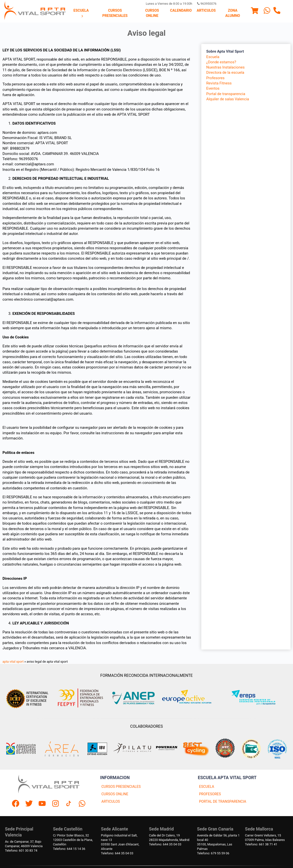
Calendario (181, 11)
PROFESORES (210, 794)
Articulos (206, 11)
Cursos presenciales (115, 13)
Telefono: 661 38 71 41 (261, 844)
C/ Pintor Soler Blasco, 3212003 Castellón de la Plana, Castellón (73, 840)
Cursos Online (152, 13)
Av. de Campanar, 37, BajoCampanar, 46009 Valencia (24, 844)
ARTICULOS (111, 802)
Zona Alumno (233, 13)
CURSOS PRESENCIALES (121, 787)
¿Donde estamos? (221, 62)
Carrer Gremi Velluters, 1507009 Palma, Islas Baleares (265, 838)
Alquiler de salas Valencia (228, 99)
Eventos (213, 88)
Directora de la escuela (225, 72)
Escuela (81, 13)
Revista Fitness (219, 83)
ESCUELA (207, 787)
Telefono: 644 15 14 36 (69, 849)
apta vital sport (13, 662)
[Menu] (255, 11)
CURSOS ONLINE (115, 794)
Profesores (215, 78)
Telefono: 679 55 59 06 (213, 853)
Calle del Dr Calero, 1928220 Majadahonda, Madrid (169, 838)
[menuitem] (81, 13)
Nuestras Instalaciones (225, 67)
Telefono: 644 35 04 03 (117, 853)
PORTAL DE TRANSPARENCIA (223, 802)
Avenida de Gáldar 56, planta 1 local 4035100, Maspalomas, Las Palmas (218, 842)
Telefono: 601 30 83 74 (21, 850)
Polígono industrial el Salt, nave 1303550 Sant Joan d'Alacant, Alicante (120, 842)
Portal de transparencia (226, 94)
